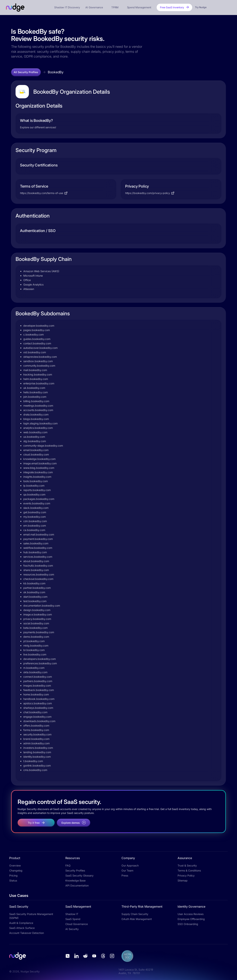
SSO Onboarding (188, 924)
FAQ (68, 865)
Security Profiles (75, 870)
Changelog (16, 870)
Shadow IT (72, 914)
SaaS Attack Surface (22, 928)
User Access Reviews (191, 914)
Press (125, 875)
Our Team (127, 870)
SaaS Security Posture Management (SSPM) (31, 916)
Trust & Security (187, 865)
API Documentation (77, 885)
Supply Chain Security (135, 914)
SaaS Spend (73, 919)
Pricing (13, 875)
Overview (15, 865)
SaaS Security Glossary (79, 875)
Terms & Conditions (189, 870)
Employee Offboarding (191, 919)
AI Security (72, 929)
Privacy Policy (186, 875)
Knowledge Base (75, 880)
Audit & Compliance (21, 923)
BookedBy (56, 72)
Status (13, 880)
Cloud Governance (77, 924)
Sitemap (183, 880)
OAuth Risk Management (137, 919)
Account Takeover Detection (27, 933)
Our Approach (130, 865)
